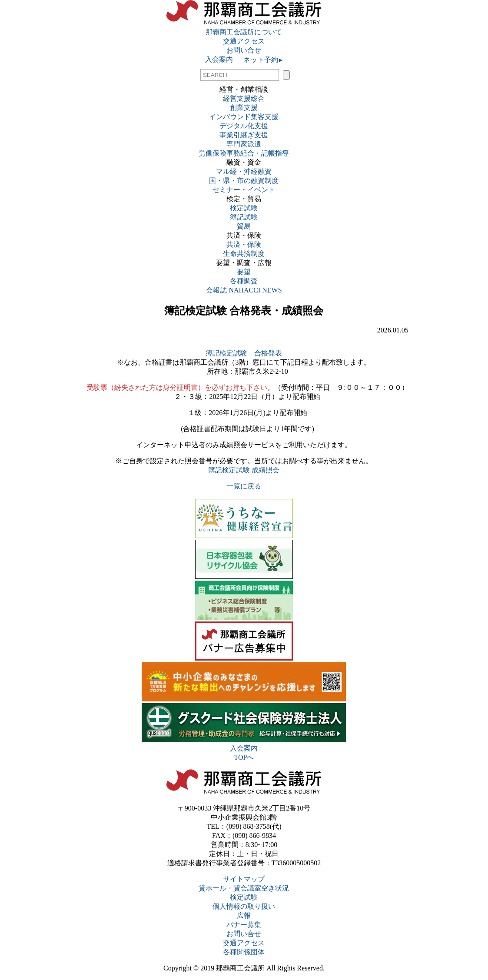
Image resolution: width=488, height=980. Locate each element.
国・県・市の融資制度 (244, 181)
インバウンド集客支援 (244, 117)
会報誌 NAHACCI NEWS (244, 290)
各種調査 (247, 281)
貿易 (244, 226)
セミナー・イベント (244, 190)
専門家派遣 (244, 144)
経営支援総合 (244, 98)
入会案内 (219, 59)
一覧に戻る (244, 486)
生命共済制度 (244, 254)
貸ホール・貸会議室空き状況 (244, 888)
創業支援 (244, 108)
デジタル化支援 (244, 126)
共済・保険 (244, 244)
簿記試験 (244, 217)
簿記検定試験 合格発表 (244, 353)
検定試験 (244, 208)
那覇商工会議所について (244, 32)
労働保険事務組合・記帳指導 (244, 153)
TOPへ (244, 757)
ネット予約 (258, 60)
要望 (244, 272)
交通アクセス (244, 41)
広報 (244, 915)
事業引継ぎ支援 (244, 135)
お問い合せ (244, 50)
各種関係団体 (244, 952)
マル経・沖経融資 (244, 171)
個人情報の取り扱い (244, 906)
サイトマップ (244, 879)
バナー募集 (244, 925)
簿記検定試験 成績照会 (244, 470)
